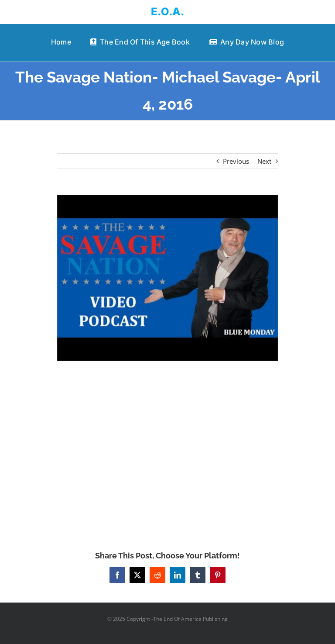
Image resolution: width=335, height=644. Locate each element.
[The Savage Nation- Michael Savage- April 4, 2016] (168, 278)
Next (264, 161)
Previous (236, 161)
